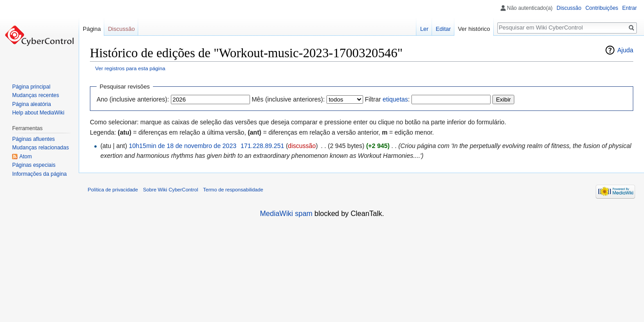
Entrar (629, 8)
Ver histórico (474, 29)
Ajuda (625, 50)
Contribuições (602, 8)
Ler (424, 29)
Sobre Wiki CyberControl (171, 190)
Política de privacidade (113, 190)
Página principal (31, 87)
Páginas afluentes (33, 139)
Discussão (569, 8)
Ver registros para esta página (130, 68)
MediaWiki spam (286, 214)
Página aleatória (32, 104)
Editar (443, 29)
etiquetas (395, 99)
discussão (302, 146)
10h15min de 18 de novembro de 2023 (183, 146)
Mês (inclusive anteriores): (288, 99)
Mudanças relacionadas (40, 148)
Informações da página (39, 174)
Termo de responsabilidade (233, 190)
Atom (25, 157)
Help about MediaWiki (38, 113)
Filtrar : (387, 99)
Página (92, 29)
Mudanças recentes (36, 95)
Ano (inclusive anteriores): (133, 99)
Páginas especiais (34, 165)
